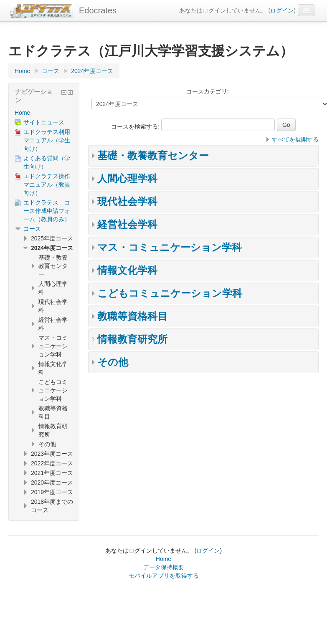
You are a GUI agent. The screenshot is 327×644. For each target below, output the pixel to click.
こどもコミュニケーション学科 (170, 293)
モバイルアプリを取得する (164, 576)
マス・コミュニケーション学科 (170, 247)
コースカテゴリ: (208, 91)
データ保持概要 (164, 567)
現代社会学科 (127, 201)
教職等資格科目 (132, 316)
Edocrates (98, 10)
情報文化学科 (127, 270)
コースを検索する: (136, 126)
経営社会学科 (127, 224)
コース (32, 229)
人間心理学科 (127, 178)
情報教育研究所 (132, 339)
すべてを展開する (295, 139)
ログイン (282, 10)
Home (22, 113)
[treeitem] (44, 113)
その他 (113, 362)
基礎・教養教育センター (153, 155)
